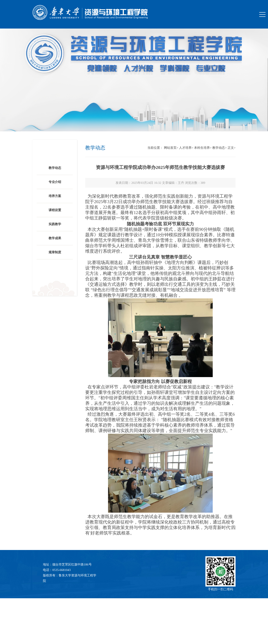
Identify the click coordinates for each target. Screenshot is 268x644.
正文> (232, 148)
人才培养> (186, 148)
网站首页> (171, 148)
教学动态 (55, 168)
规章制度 (55, 252)
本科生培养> (203, 148)
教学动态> (219, 148)
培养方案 (55, 196)
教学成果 (55, 238)
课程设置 (55, 210)
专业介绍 (55, 182)
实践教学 (55, 224)
